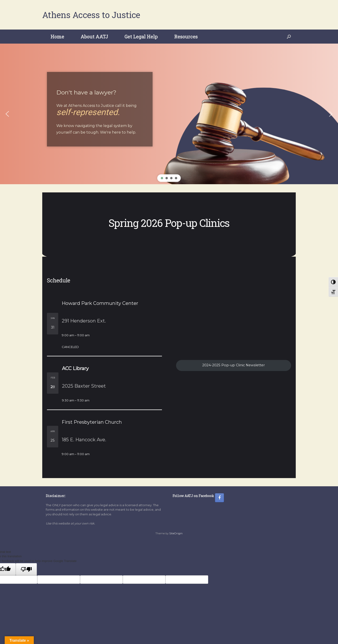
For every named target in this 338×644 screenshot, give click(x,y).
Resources (186, 37)
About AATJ (94, 37)
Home (57, 37)
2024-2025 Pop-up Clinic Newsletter (234, 365)
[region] (169, 114)
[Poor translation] (26, 569)
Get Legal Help (141, 37)
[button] (289, 37)
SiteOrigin (176, 533)
